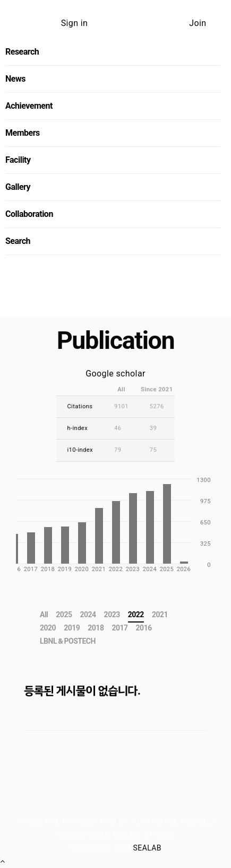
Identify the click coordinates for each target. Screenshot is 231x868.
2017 (119, 628)
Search (18, 241)
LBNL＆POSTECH (68, 641)
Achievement (29, 106)
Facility (18, 160)
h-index (77, 428)
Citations (80, 406)
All (44, 615)
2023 (112, 615)
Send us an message (113, 310)
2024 (88, 615)
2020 (48, 628)
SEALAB (147, 848)
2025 (64, 615)
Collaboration (29, 214)
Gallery (18, 187)
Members (23, 133)
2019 (72, 628)
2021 (160, 615)
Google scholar (115, 374)
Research (22, 52)
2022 (136, 615)
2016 (144, 628)
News (15, 79)
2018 (96, 628)
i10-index (80, 450)
